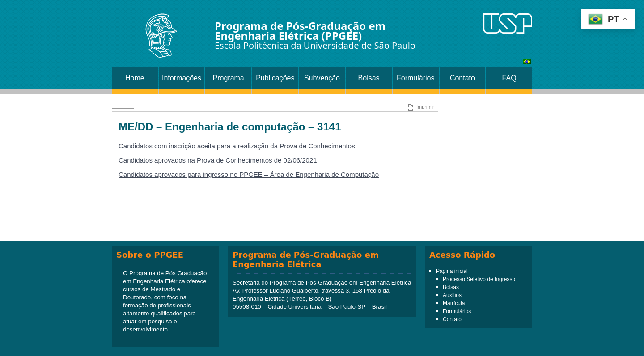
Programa (229, 78)
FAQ (509, 78)
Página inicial (452, 271)
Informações (182, 78)
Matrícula (454, 303)
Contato (462, 78)
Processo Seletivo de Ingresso (479, 279)
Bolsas (369, 78)
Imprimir (421, 107)
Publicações (275, 78)
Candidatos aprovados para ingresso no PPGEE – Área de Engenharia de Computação (249, 174)
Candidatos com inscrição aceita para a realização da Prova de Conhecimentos (237, 146)
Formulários (415, 78)
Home (135, 78)
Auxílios (452, 295)
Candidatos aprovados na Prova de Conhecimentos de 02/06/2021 (218, 160)
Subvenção (322, 78)
